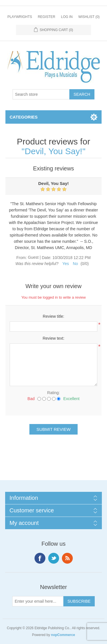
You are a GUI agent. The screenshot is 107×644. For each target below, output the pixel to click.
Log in (67, 17)
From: (22, 258)
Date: (46, 258)
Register (46, 17)
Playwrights (20, 17)
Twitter (54, 558)
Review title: (53, 316)
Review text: (53, 338)
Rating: (53, 393)
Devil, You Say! (54, 151)
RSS (67, 558)
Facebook (40, 558)
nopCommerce (63, 635)
